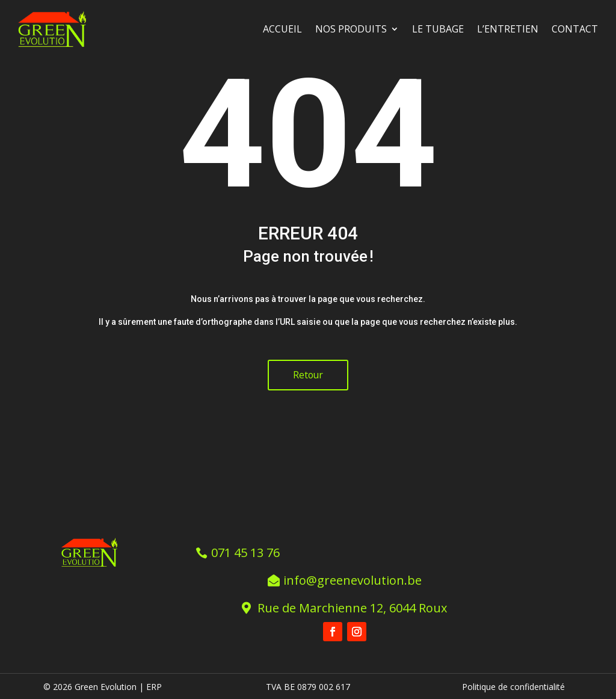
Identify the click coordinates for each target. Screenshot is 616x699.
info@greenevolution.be (353, 579)
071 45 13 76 (246, 551)
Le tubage (438, 29)
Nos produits (351, 29)
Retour (308, 375)
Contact (575, 29)
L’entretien (508, 29)
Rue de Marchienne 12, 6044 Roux (353, 607)
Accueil (282, 29)
